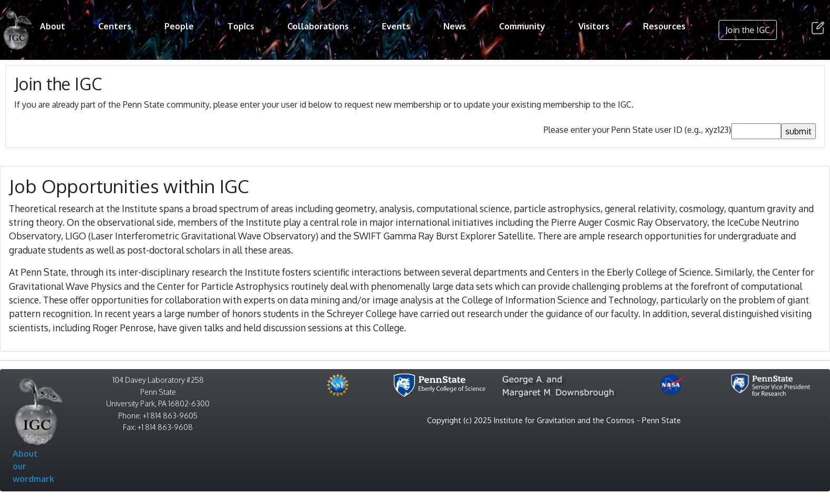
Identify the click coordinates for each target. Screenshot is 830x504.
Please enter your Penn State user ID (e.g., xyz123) (637, 130)
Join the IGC (748, 30)
